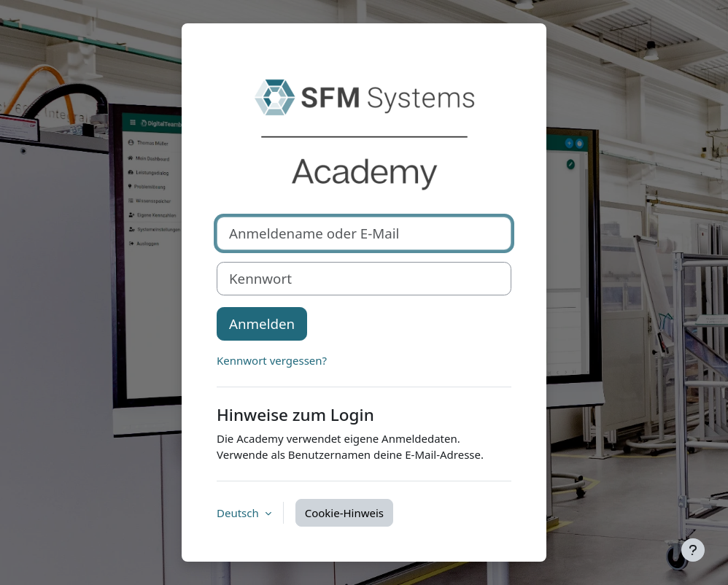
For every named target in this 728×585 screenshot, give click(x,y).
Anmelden (262, 324)
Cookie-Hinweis (344, 513)
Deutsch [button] (239, 513)
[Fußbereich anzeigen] (693, 550)
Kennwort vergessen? (272, 360)
